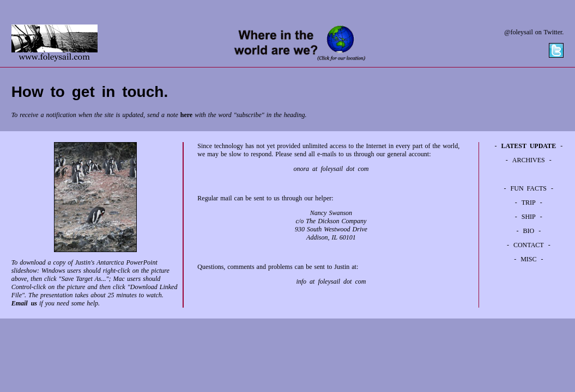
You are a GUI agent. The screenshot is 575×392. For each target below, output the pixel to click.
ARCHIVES (529, 160)
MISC (528, 259)
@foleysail (518, 32)
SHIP (529, 217)
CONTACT (529, 245)
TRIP (529, 203)
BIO (528, 231)
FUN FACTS (529, 188)
